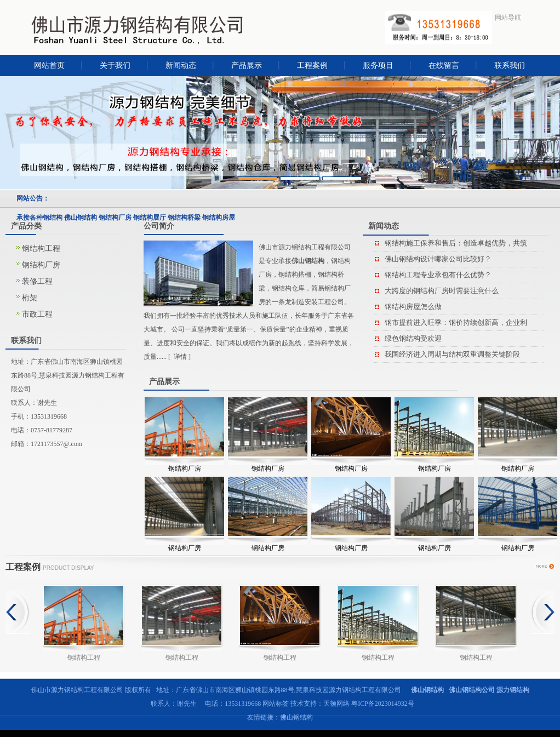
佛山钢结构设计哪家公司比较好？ (438, 259)
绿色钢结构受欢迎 (413, 338)
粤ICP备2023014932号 (383, 704)
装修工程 (37, 281)
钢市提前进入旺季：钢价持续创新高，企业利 (456, 322)
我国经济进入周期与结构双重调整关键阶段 (452, 354)
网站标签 (276, 704)
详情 (180, 357)
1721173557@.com (56, 444)
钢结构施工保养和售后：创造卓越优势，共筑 (456, 243)
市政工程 (37, 314)
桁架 (30, 298)
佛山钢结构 (296, 717)
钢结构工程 (41, 248)
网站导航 (508, 18)
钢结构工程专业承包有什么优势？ (438, 275)
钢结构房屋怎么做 (413, 307)
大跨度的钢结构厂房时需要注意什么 (442, 291)
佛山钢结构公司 (472, 690)
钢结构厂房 (41, 265)
